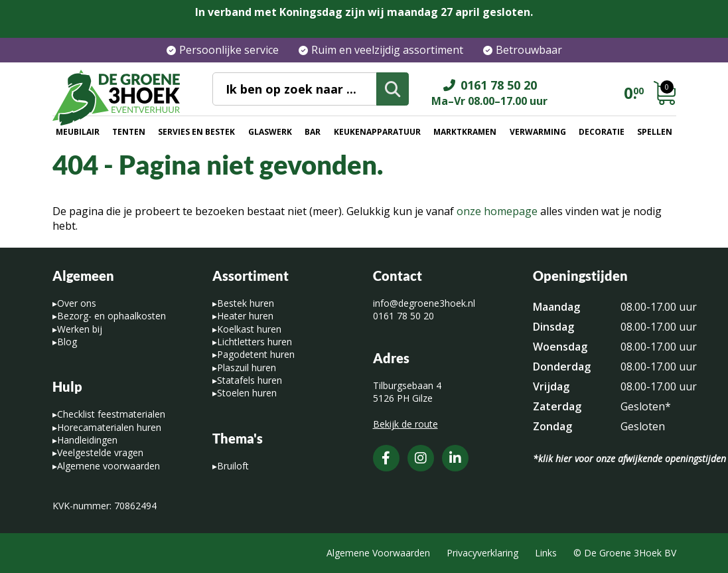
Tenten (129, 132)
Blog (67, 342)
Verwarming (538, 132)
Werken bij (80, 329)
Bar (313, 132)
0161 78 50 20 (403, 316)
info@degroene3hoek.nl (424, 303)
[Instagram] (421, 458)
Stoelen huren (247, 393)
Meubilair (78, 132)
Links (546, 553)
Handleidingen (87, 440)
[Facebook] (386, 458)
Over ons (77, 303)
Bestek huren (246, 303)
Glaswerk (270, 132)
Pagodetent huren (256, 354)
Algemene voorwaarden (109, 466)
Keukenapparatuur (377, 132)
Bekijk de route (405, 424)
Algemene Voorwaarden (378, 553)
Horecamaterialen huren (109, 427)
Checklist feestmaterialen (111, 414)
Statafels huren (250, 380)
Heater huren (245, 316)
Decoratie (602, 132)
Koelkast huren (249, 329)
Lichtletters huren (255, 342)
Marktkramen (465, 132)
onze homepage (497, 211)
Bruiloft (233, 466)
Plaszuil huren (247, 368)
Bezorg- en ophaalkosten (111, 316)
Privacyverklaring (482, 553)
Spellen (655, 132)
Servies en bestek (196, 132)
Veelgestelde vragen (100, 452)
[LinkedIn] (455, 458)
